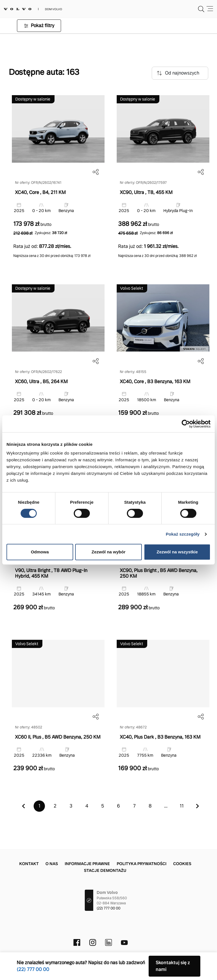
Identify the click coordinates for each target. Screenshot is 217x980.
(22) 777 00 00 (108, 908)
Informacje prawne (87, 864)
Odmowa (40, 552)
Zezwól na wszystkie (177, 552)
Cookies (182, 864)
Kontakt (29, 864)
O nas (52, 864)
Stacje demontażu (105, 870)
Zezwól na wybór (108, 552)
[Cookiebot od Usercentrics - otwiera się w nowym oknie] (186, 424)
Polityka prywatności (142, 864)
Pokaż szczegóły (183, 534)
